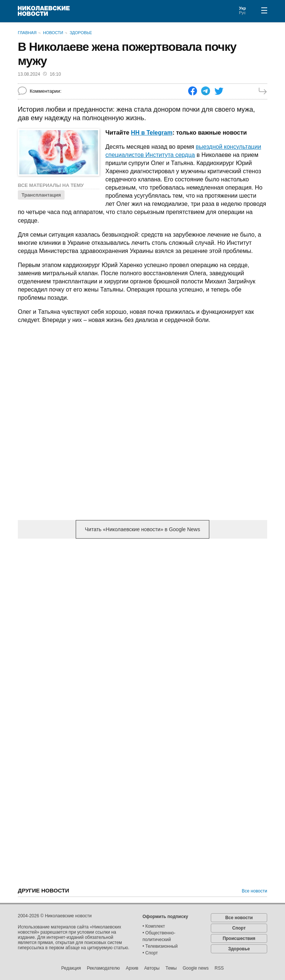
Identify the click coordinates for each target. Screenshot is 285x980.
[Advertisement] (142, 602)
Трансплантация (41, 195)
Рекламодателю (103, 968)
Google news (196, 968)
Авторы (152, 968)
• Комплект (154, 926)
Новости (53, 33)
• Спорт (150, 953)
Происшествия (239, 938)
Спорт (239, 928)
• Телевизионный (160, 946)
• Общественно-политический (159, 936)
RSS (219, 968)
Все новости (255, 891)
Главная (27, 33)
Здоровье (81, 33)
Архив (132, 968)
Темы (171, 968)
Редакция (71, 968)
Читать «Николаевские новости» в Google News (142, 529)
